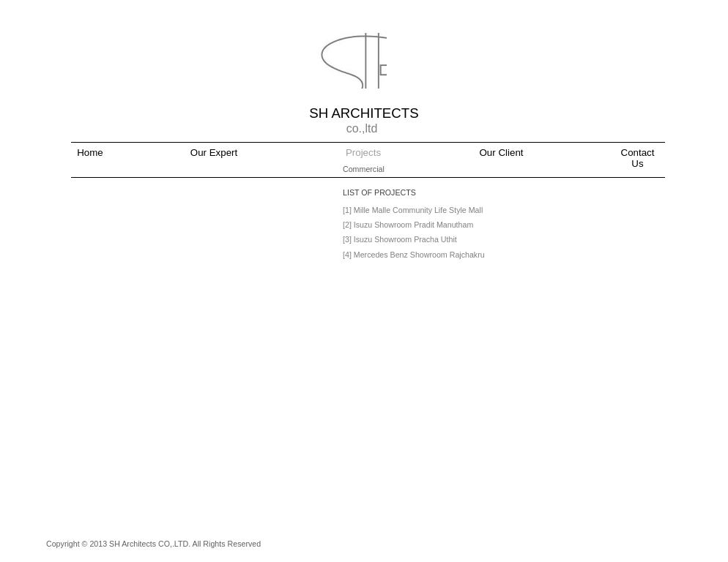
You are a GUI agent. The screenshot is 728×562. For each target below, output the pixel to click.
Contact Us (638, 158)
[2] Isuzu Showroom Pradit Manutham (408, 225)
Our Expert (214, 153)
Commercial (364, 169)
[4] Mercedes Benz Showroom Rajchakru (414, 255)
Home (90, 153)
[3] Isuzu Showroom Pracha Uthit (400, 239)
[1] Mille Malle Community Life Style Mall (413, 210)
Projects (363, 153)
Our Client (502, 153)
